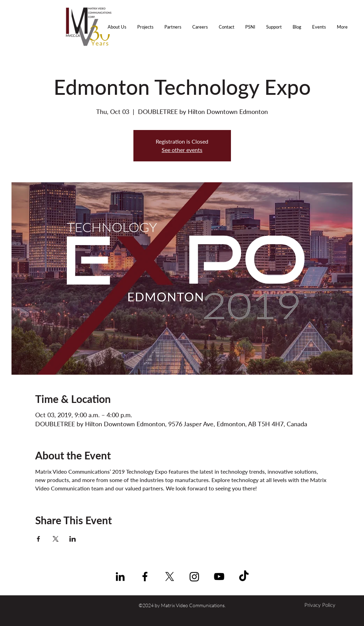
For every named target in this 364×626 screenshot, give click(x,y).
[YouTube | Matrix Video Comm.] (219, 577)
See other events (182, 150)
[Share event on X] (56, 539)
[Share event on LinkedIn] (73, 539)
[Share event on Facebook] (38, 539)
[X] (170, 577)
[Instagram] (194, 577)
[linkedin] (120, 577)
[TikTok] (244, 577)
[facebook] (145, 577)
